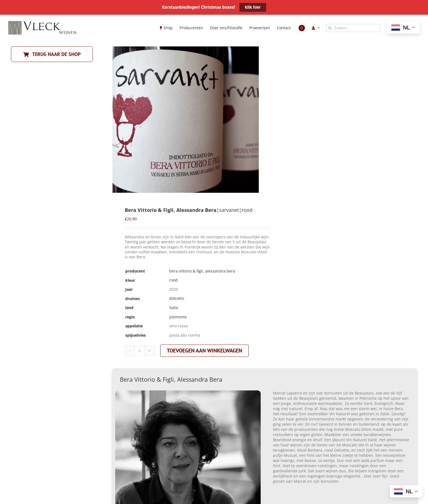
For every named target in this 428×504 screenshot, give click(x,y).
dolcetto (177, 298)
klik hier (253, 7)
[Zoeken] (330, 28)
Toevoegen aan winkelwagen (204, 351)
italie (174, 308)
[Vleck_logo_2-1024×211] (42, 23)
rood (173, 280)
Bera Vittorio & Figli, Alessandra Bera (202, 271)
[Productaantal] (140, 351)
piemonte (178, 317)
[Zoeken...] (353, 28)
